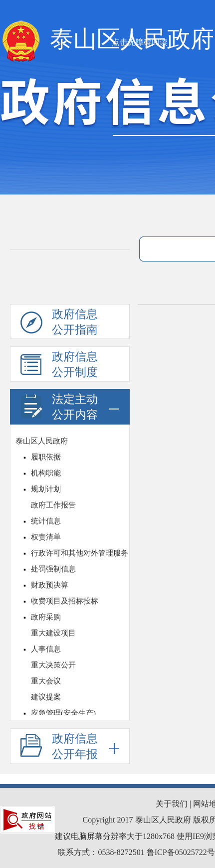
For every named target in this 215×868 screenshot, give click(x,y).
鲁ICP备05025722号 (181, 852)
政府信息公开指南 (59, 323)
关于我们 (172, 804)
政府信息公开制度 (59, 366)
